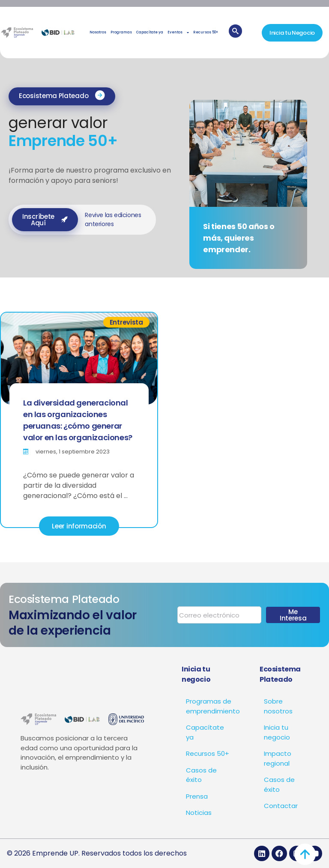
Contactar (281, 806)
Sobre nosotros (278, 706)
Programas (121, 32)
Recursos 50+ (206, 32)
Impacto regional (278, 758)
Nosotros (98, 32)
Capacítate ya (150, 32)
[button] (62, 96)
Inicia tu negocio (277, 732)
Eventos (178, 33)
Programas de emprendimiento (210, 706)
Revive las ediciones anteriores (113, 219)
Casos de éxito (201, 775)
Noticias (199, 813)
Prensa (197, 796)
